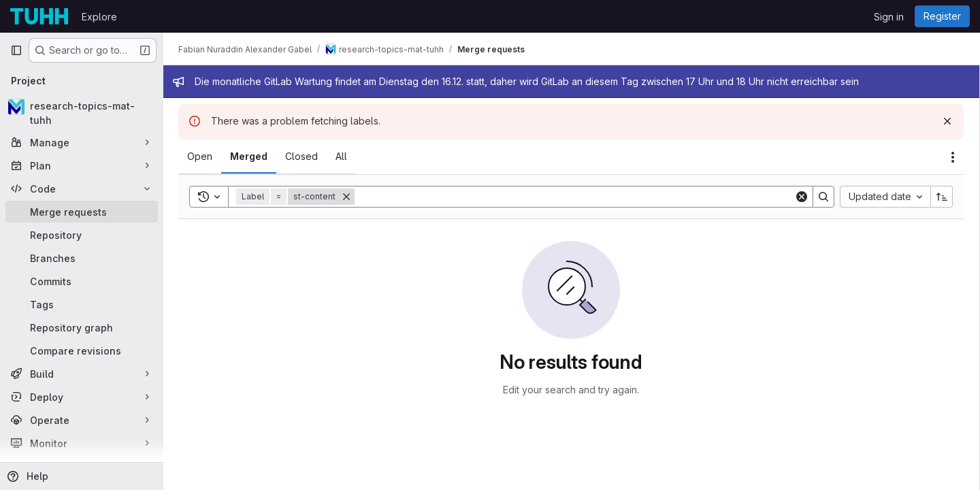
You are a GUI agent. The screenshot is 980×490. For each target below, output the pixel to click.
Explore (99, 17)
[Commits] (82, 281)
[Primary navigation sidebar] (16, 50)
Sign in (889, 17)
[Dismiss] (947, 121)
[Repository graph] (82, 327)
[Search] (575, 197)
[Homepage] (39, 16)
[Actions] (953, 157)
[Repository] (82, 235)
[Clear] (802, 197)
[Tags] (82, 304)
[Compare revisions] (82, 350)
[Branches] (82, 258)
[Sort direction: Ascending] (942, 197)
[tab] (201, 157)
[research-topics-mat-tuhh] (82, 113)
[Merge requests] (82, 212)
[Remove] (348, 197)
